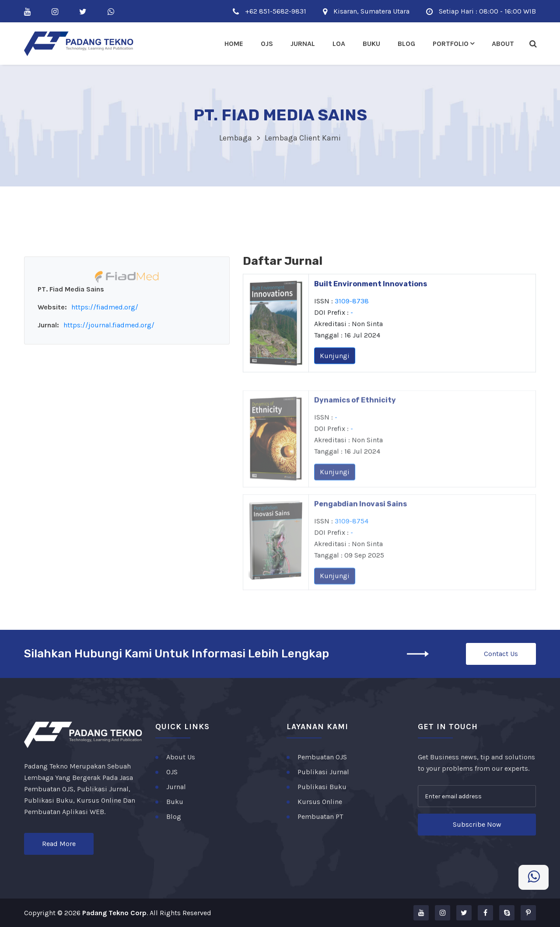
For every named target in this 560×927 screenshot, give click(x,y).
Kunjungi (335, 358)
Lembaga (236, 138)
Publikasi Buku (322, 787)
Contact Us (501, 654)
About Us (181, 757)
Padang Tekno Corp (114, 913)
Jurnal (303, 44)
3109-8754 (352, 537)
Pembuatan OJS (322, 757)
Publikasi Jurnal (323, 772)
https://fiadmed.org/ (105, 307)
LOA (339, 44)
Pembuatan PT (320, 816)
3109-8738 (352, 304)
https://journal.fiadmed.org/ (109, 325)
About (503, 44)
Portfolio (451, 44)
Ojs (267, 44)
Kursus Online (320, 802)
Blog (406, 44)
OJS (172, 772)
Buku (371, 44)
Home (234, 44)
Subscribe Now (477, 824)
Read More (59, 844)
